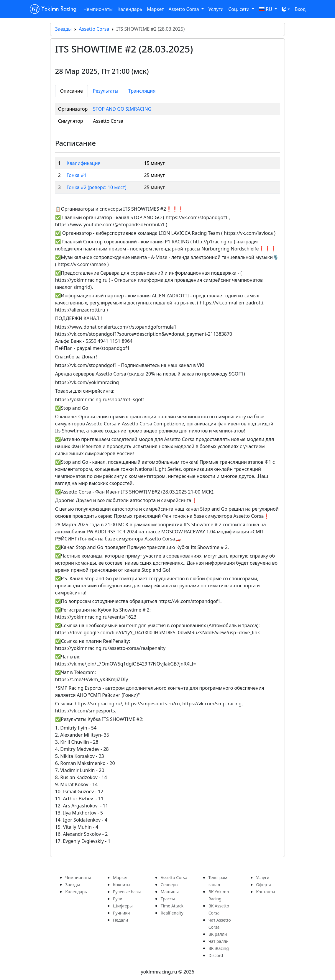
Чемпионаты (98, 9)
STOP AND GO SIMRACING (122, 109)
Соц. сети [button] (239, 9)
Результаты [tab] (106, 91)
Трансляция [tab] (142, 91)
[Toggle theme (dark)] (286, 9)
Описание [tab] (72, 91)
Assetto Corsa (94, 29)
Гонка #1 (77, 175)
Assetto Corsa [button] (184, 9)
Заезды (64, 29)
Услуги (216, 9)
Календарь (130, 9)
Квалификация (84, 163)
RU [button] (266, 9)
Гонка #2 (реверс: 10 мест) (97, 187)
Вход (300, 9)
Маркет (155, 9)
